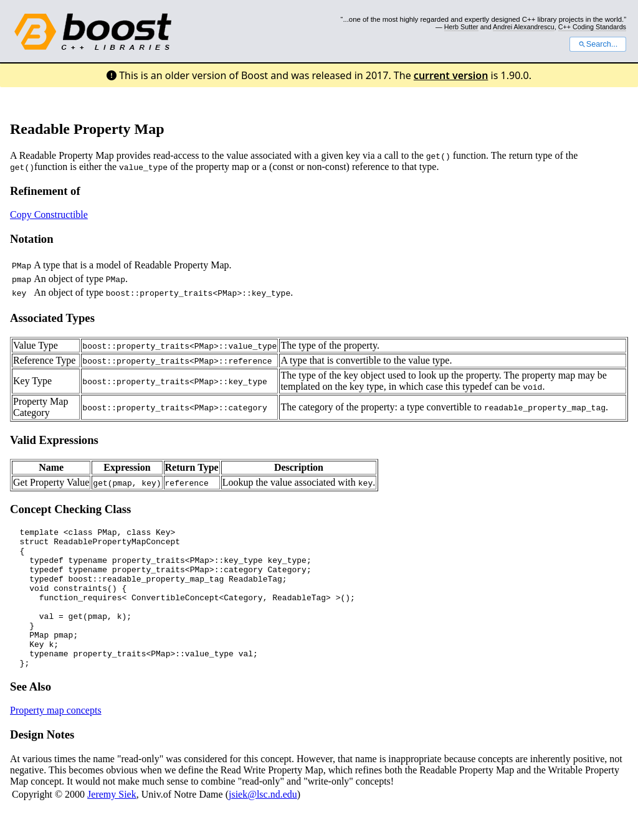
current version (451, 75)
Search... (598, 44)
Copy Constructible (49, 215)
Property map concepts (56, 738)
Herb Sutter (461, 27)
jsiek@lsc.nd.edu (263, 822)
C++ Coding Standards (592, 27)
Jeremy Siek (112, 822)
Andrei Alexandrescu (524, 27)
